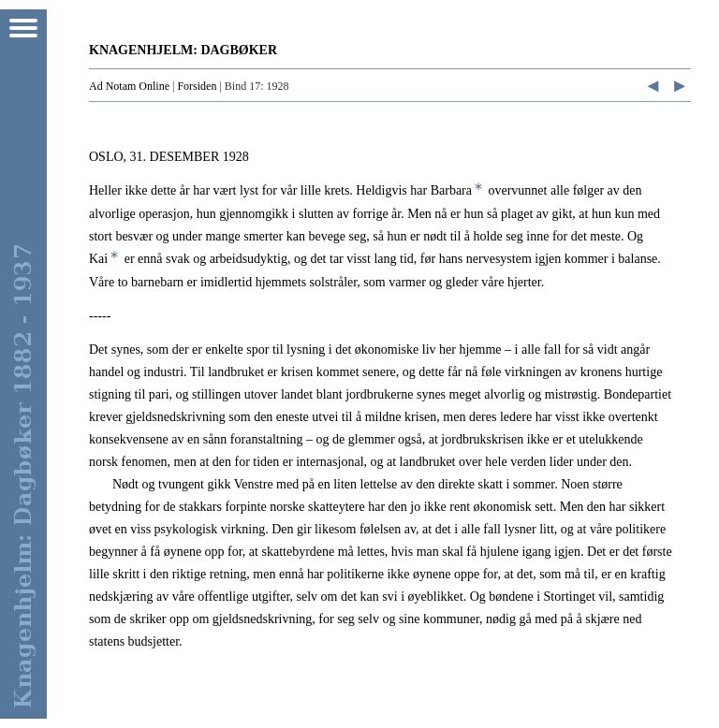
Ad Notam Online (129, 86)
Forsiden (197, 86)
